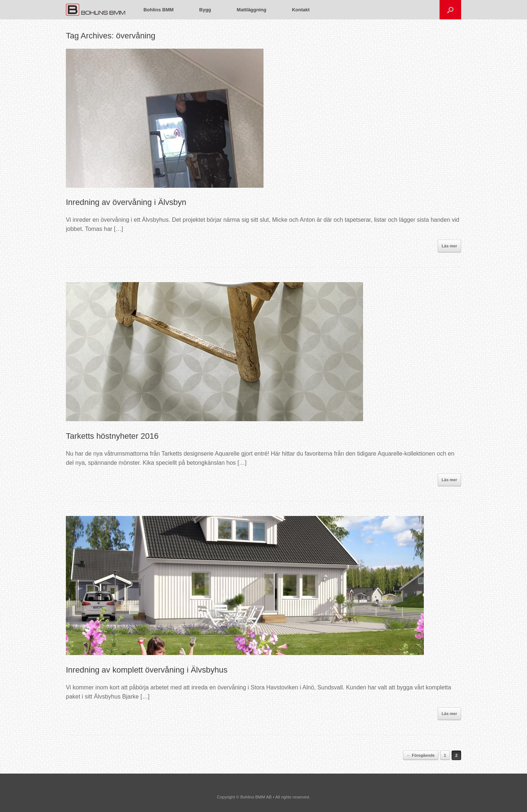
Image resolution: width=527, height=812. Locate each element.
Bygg (205, 10)
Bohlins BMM (158, 10)
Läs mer (449, 246)
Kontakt (301, 10)
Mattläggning (252, 10)
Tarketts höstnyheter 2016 (112, 436)
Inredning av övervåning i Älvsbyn (126, 202)
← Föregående (421, 755)
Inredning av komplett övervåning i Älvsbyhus (147, 670)
